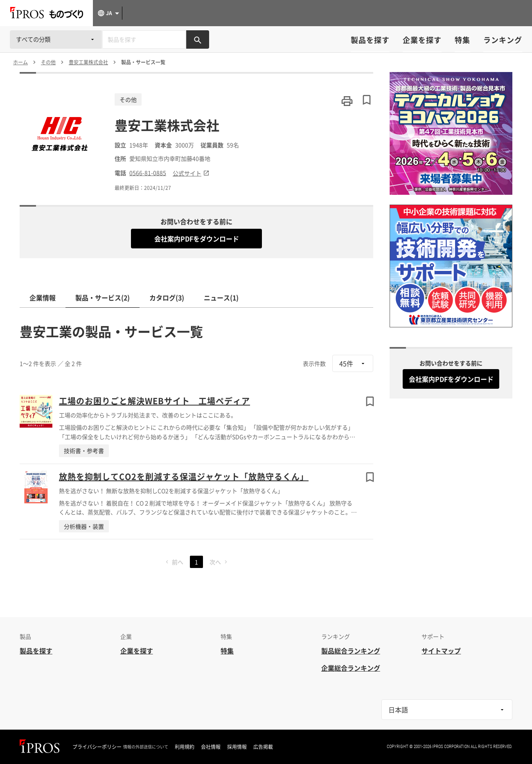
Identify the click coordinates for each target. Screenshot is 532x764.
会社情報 (211, 747)
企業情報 (43, 297)
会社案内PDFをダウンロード (197, 239)
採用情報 (237, 747)
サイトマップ (441, 651)
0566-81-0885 (148, 173)
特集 (462, 40)
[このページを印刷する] (347, 101)
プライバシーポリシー (97, 747)
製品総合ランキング (351, 651)
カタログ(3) (167, 297)
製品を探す (370, 40)
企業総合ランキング (351, 668)
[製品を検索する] (198, 39)
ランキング (503, 40)
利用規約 (185, 747)
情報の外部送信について (146, 747)
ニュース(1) (221, 297)
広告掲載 (263, 747)
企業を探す (422, 40)
